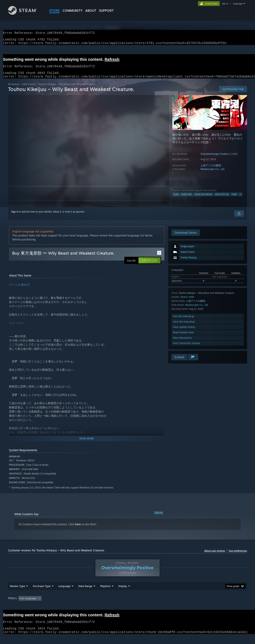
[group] (127, 606)
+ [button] (240, 199)
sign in (225, 4)
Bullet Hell (187, 199)
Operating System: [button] (161, 606)
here (78, 529)
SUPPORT (106, 11)
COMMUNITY (73, 11)
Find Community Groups (186, 348)
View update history (184, 332)
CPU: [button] (182, 606)
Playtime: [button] (99, 606)
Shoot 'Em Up (222, 199)
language (238, 4)
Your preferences (238, 555)
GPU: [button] (195, 606)
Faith (234, 199)
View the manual (184, 326)
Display (123, 594)
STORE (54, 11)
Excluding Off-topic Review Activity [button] (68, 606)
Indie (176, 199)
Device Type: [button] (212, 606)
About (91, 11)
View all (159, 518)
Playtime (105, 594)
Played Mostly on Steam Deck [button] (128, 606)
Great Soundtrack (203, 199)
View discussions (182, 343)
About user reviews (215, 555)
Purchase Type (42, 594)
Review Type (17, 594)
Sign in (15, 217)
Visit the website (184, 321)
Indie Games (29, 89)
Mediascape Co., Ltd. (213, 174)
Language (64, 594)
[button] (150, 265)
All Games (14, 89)
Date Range (85, 594)
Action (184, 302)
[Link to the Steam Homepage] (25, 14)
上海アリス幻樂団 (211, 170)
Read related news (183, 337)
